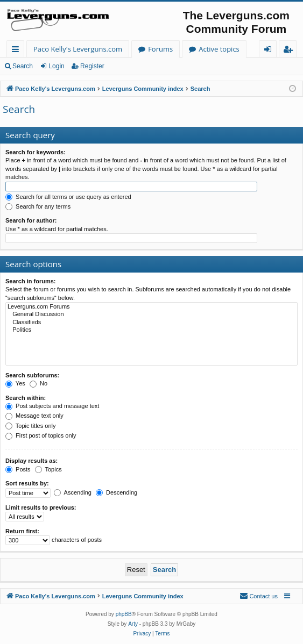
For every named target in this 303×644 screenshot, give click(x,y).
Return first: (22, 531)
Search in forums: (31, 281)
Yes (15, 383)
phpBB (124, 614)
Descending (117, 492)
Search (23, 66)
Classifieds (151, 323)
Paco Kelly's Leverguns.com (78, 49)
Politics (151, 330)
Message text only (34, 416)
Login (56, 66)
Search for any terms (38, 206)
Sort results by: (27, 483)
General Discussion (151, 314)
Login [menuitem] (270, 51)
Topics (48, 469)
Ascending (73, 492)
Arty (133, 624)
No (38, 383)
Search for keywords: (36, 152)
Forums (160, 49)
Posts (18, 469)
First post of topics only (41, 435)
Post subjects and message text (52, 406)
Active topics (219, 49)
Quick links (17, 51)
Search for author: (31, 220)
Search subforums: (32, 375)
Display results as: (31, 461)
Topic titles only (30, 426)
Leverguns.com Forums (151, 307)
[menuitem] (259, 596)
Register (92, 66)
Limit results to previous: (41, 507)
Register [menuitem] (290, 51)
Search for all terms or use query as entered (68, 197)
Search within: (26, 398)
